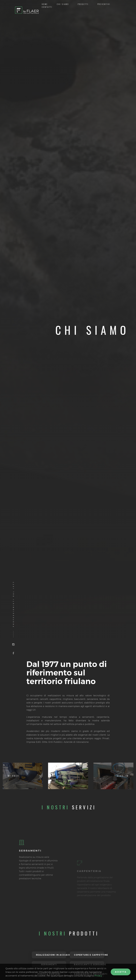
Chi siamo (63, 4)
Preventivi (104, 4)
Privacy (98, 975)
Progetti (83, 4)
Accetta (121, 972)
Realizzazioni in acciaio (51, 955)
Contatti (47, 7)
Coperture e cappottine (89, 955)
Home (45, 4)
